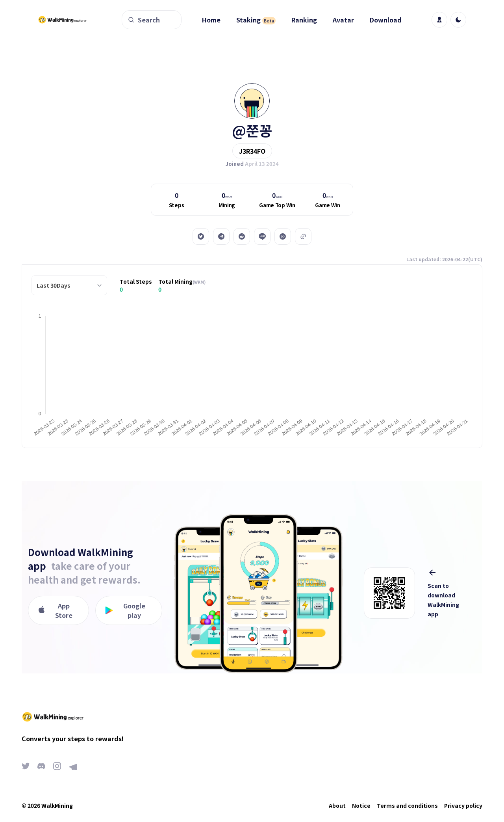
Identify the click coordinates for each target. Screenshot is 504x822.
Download (386, 20)
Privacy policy (463, 805)
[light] (458, 20)
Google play (125, 610)
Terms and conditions (407, 805)
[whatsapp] (283, 236)
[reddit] (242, 236)
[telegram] (221, 236)
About (337, 805)
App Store (55, 610)
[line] (262, 236)
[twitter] (201, 236)
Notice (361, 805)
